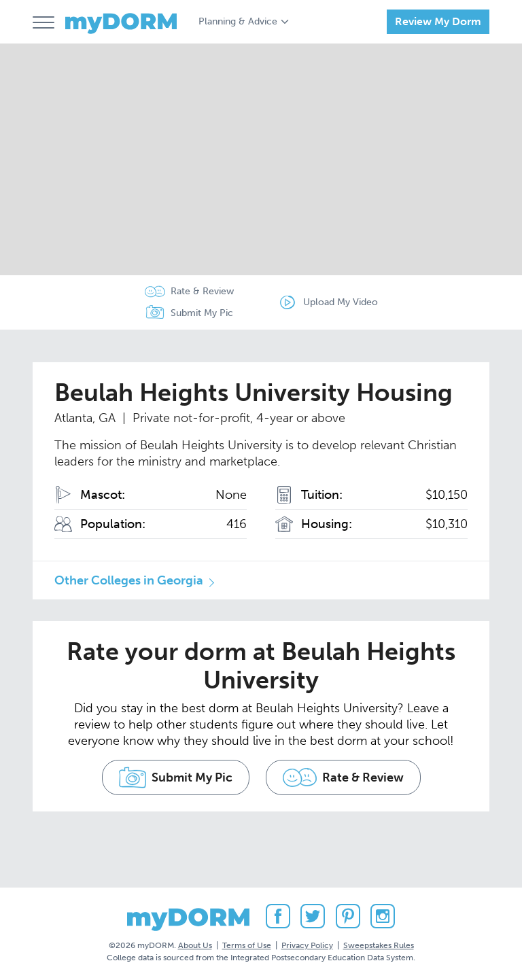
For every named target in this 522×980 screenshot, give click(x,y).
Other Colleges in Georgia (129, 580)
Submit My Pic (202, 313)
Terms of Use (247, 945)
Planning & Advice (238, 21)
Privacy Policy (307, 945)
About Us (195, 945)
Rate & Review (202, 291)
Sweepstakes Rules (379, 945)
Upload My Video (341, 302)
